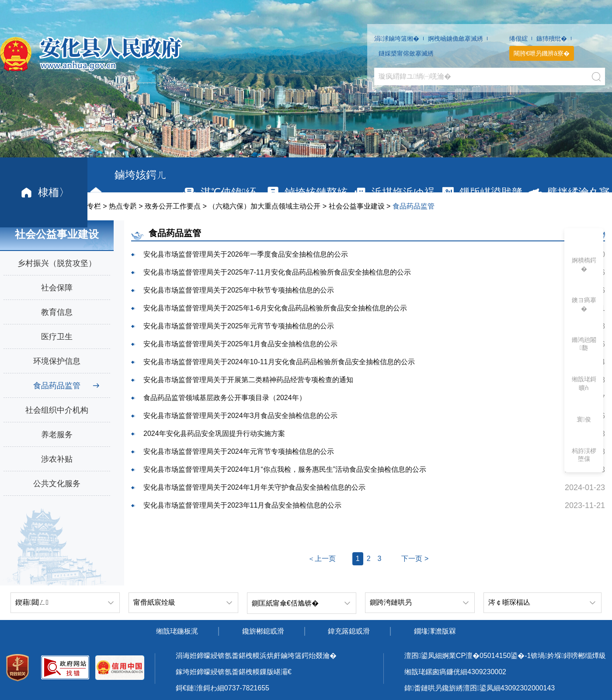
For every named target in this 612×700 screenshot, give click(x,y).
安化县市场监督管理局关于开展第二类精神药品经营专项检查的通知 (248, 380)
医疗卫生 (57, 337)
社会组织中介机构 (57, 410)
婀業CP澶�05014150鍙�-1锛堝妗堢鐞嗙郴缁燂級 (524, 656)
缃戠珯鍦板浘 (177, 631)
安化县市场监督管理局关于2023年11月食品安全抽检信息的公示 (242, 505)
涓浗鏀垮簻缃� (397, 38)
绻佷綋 (518, 38)
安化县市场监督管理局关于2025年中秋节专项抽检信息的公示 (239, 290)
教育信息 (57, 312)
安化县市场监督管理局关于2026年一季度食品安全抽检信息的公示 (246, 254)
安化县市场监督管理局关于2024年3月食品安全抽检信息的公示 (241, 416)
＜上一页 (322, 559)
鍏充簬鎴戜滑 (349, 631)
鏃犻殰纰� (552, 38)
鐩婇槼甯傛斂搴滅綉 (406, 53)
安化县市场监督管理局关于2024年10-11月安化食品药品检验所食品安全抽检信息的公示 (279, 362)
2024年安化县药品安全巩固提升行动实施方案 (214, 434)
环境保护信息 (57, 361)
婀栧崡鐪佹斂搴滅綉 (456, 38)
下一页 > (415, 559)
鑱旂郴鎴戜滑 (263, 631)
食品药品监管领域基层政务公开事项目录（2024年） (225, 398)
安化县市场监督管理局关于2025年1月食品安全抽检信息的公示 (241, 344)
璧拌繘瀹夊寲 (569, 193)
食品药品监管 (57, 386)
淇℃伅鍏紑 (219, 193)
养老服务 (57, 435)
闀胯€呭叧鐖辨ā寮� (542, 53)
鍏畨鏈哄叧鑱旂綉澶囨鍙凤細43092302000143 (480, 688)
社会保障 (57, 288)
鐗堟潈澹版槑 (435, 631)
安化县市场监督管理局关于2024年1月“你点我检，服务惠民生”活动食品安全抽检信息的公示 (285, 469)
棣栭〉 (44, 193)
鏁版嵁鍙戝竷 (481, 193)
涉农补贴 (57, 459)
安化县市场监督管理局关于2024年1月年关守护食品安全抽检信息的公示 (255, 487)
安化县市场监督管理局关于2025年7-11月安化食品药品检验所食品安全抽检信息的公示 (277, 272)
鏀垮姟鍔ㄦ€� (127, 192)
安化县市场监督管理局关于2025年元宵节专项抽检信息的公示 (239, 326)
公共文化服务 (57, 484)
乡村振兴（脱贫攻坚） (57, 263)
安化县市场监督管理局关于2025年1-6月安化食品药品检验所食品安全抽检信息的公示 (275, 308)
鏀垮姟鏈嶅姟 (306, 193)
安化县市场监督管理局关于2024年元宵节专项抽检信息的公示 (239, 451)
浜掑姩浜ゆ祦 (393, 193)
